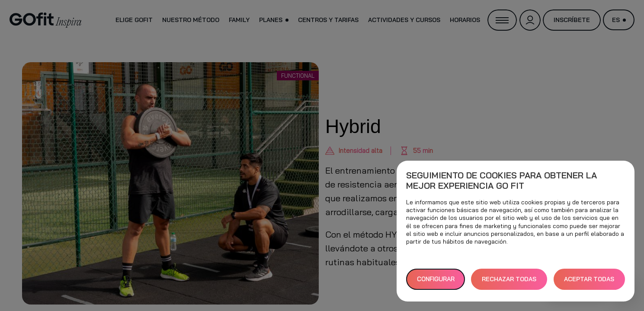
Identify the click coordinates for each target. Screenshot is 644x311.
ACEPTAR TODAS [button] (589, 279)
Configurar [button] (436, 279)
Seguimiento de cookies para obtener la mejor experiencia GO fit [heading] (501, 181)
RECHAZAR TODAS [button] (509, 279)
